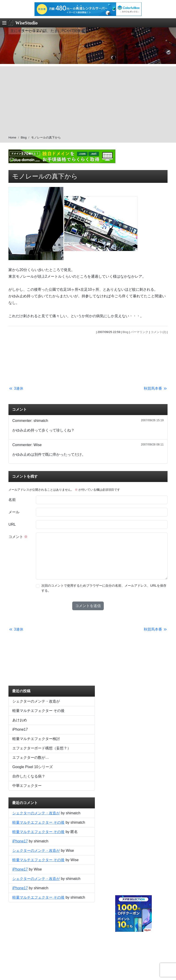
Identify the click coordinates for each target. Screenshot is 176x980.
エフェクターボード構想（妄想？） (42, 748)
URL (12, 524)
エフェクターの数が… (31, 758)
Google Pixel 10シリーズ (33, 767)
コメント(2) (158, 332)
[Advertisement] (88, 98)
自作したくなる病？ (29, 776)
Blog (24, 137)
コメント (18, 537)
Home (12, 137)
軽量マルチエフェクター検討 (36, 739)
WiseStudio (26, 23)
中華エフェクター (27, 786)
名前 (12, 500)
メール (14, 512)
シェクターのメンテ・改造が (36, 701)
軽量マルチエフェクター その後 (38, 711)
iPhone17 (20, 729)
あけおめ (20, 720)
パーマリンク (139, 332)
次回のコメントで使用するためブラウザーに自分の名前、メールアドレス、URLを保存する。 (104, 588)
